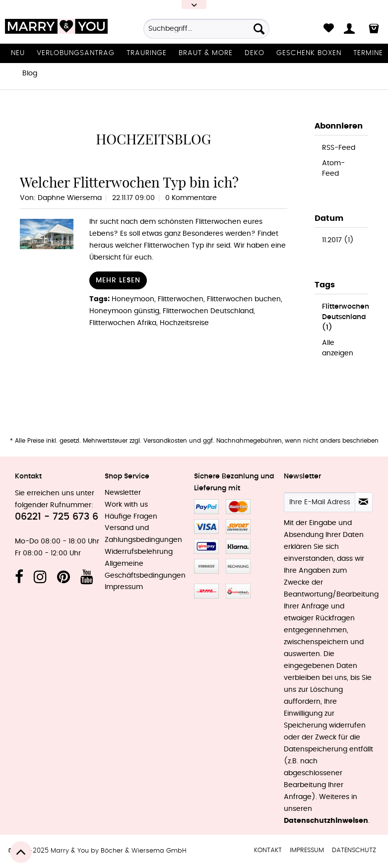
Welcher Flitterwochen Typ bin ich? (129, 182)
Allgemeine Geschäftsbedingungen (145, 570)
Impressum (124, 587)
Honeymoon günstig (124, 311)
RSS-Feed (339, 148)
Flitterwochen (181, 299)
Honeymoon (133, 299)
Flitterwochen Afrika (123, 323)
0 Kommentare (191, 198)
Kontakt (268, 850)
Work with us (126, 505)
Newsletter (123, 493)
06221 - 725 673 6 (57, 517)
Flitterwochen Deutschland (208, 311)
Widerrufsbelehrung (139, 552)
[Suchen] (259, 29)
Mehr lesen (118, 280)
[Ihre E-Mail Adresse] (320, 502)
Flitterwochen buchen (244, 299)
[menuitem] (206, 32)
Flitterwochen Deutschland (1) (346, 317)
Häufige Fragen (131, 517)
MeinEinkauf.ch (238, 591)
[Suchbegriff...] (206, 29)
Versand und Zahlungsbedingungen (143, 534)
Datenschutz (354, 850)
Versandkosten (165, 441)
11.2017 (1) (338, 240)
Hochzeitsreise (184, 323)
